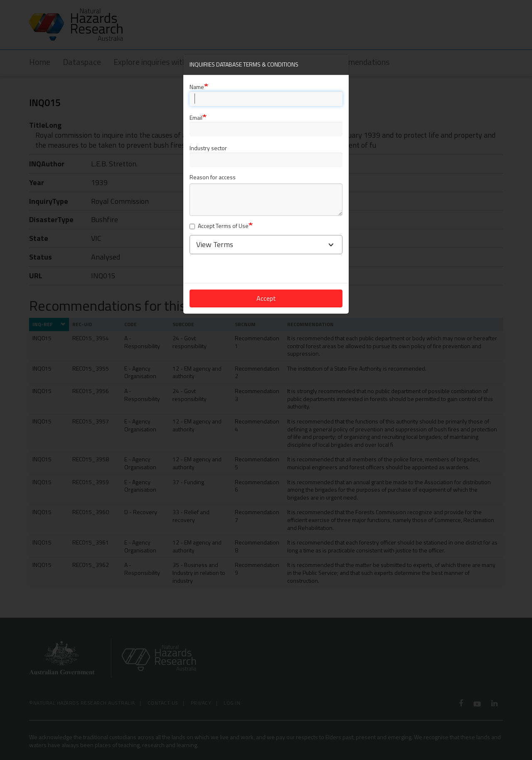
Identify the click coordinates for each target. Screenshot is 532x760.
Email (196, 118)
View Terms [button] (215, 244)
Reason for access (213, 177)
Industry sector (208, 148)
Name (197, 87)
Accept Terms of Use (219, 226)
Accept (266, 298)
